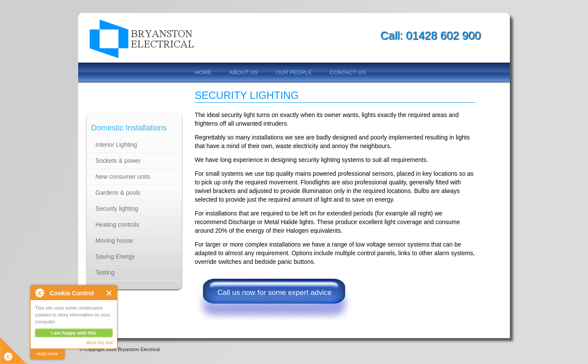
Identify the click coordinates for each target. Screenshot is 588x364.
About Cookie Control (39, 293)
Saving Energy (115, 256)
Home (203, 72)
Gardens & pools (118, 193)
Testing (105, 272)
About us (243, 72)
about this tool (99, 343)
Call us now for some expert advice (275, 293)
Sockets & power (118, 161)
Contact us (348, 72)
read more (47, 354)
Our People (294, 72)
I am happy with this (74, 333)
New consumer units (123, 177)
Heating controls (117, 225)
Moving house (114, 241)
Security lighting (117, 209)
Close (109, 293)
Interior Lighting (116, 145)
